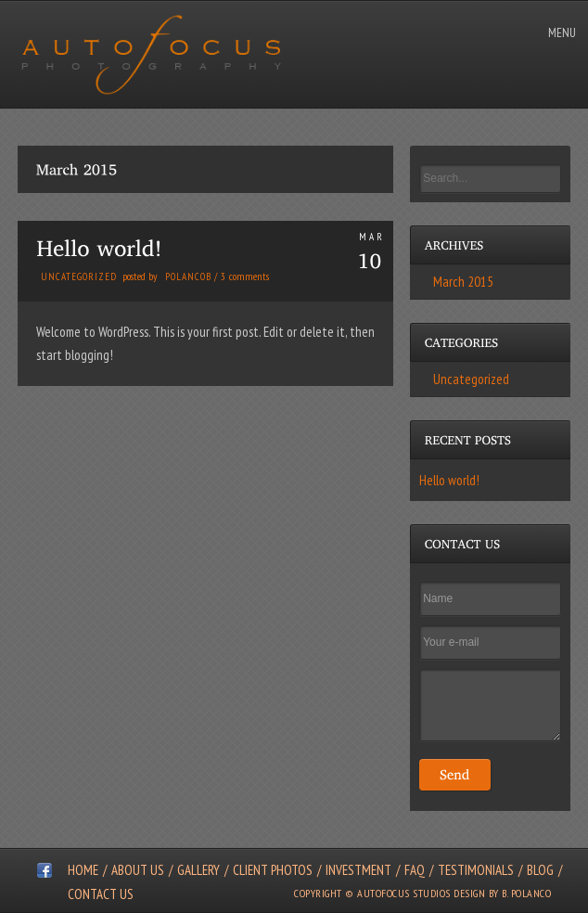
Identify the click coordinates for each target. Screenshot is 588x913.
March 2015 (463, 282)
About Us (138, 870)
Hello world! (449, 480)
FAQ (415, 870)
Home (83, 870)
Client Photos (273, 870)
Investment (358, 870)
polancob (188, 276)
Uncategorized (79, 276)
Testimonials (476, 870)
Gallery (198, 870)
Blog (540, 870)
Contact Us (101, 894)
